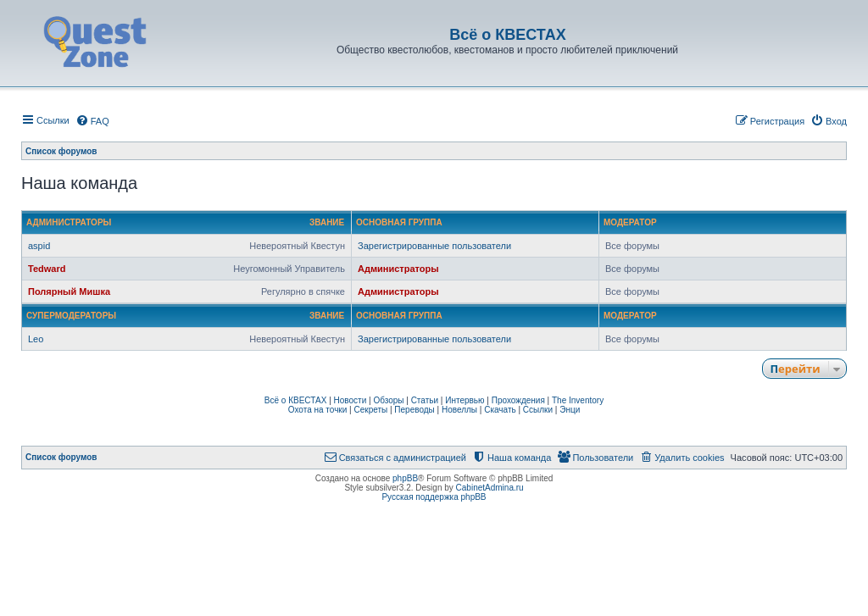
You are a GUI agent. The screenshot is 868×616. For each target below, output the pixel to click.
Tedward (47, 269)
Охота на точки (318, 410)
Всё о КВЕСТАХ (296, 400)
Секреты (370, 410)
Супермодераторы (71, 316)
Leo (36, 339)
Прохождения (518, 400)
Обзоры (388, 400)
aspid (39, 246)
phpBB (405, 478)
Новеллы (459, 410)
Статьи (425, 400)
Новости (351, 400)
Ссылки (538, 410)
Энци (570, 410)
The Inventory (578, 400)
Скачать (500, 410)
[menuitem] (92, 121)
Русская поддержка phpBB (434, 497)
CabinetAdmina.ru (490, 488)
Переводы (414, 410)
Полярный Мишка (69, 291)
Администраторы (69, 222)
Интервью (465, 400)
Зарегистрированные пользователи (434, 246)
